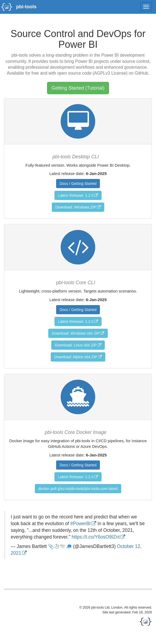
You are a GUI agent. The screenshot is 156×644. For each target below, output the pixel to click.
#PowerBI (81, 524)
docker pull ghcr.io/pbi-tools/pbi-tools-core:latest (78, 489)
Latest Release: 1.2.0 (76, 195)
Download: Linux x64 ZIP (76, 345)
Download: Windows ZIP (76, 207)
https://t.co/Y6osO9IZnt (96, 537)
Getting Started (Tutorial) (78, 88)
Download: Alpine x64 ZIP (76, 357)
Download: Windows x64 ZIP (76, 333)
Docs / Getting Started (78, 184)
